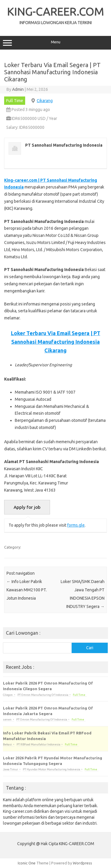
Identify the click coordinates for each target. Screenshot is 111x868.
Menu (55, 43)
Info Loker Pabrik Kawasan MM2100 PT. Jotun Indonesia (27, 590)
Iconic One (27, 863)
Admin (18, 89)
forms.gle (76, 525)
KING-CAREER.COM (56, 11)
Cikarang (45, 101)
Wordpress (82, 863)
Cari (90, 648)
